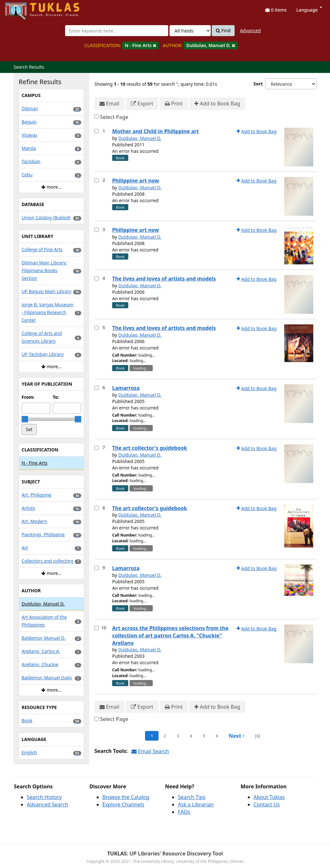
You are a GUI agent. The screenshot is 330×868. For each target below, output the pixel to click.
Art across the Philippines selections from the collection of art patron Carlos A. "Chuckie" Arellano (170, 636)
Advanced (250, 30)
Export (142, 104)
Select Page (114, 117)
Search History (44, 797)
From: (28, 397)
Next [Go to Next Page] (237, 736)
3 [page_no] (178, 736)
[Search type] (190, 31)
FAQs (184, 812)
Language (309, 10)
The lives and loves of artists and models (164, 279)
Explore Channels (123, 804)
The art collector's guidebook (150, 448)
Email (109, 104)
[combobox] (117, 31)
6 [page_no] (217, 736)
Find (223, 31)
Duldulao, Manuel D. (140, 138)
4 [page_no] (191, 736)
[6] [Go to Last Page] (258, 736)
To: (56, 397)
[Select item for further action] (97, 131)
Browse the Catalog (126, 797)
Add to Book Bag (217, 104)
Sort (258, 84)
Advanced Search (47, 804)
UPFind (21, 8)
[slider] (25, 419)
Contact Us (267, 804)
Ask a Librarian (196, 804)
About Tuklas (269, 797)
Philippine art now (136, 181)
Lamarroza (126, 388)
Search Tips (192, 797)
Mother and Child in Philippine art (155, 131)
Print (174, 104)
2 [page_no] (165, 736)
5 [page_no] (204, 736)
